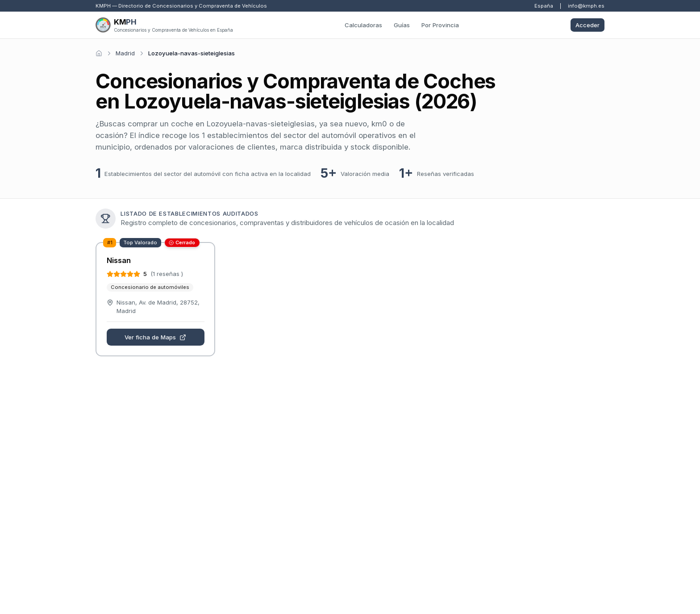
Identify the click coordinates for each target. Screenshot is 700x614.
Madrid (125, 53)
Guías (402, 25)
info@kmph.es (586, 6)
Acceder (587, 25)
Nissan (119, 260)
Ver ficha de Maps (155, 337)
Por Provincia (440, 25)
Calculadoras (363, 25)
